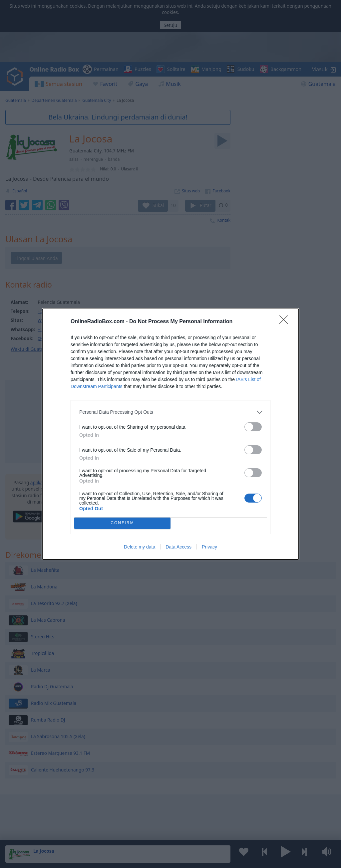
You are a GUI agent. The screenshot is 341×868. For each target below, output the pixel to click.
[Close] (286, 322)
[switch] (253, 427)
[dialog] (170, 434)
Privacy (209, 547)
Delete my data (140, 547)
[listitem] (170, 412)
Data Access (178, 547)
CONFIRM (122, 523)
